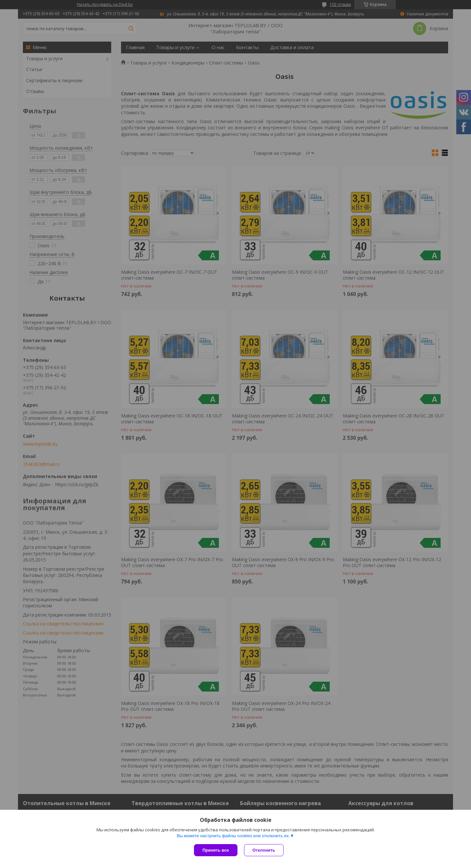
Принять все (216, 850)
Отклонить (264, 850)
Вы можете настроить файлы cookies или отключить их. (233, 836)
